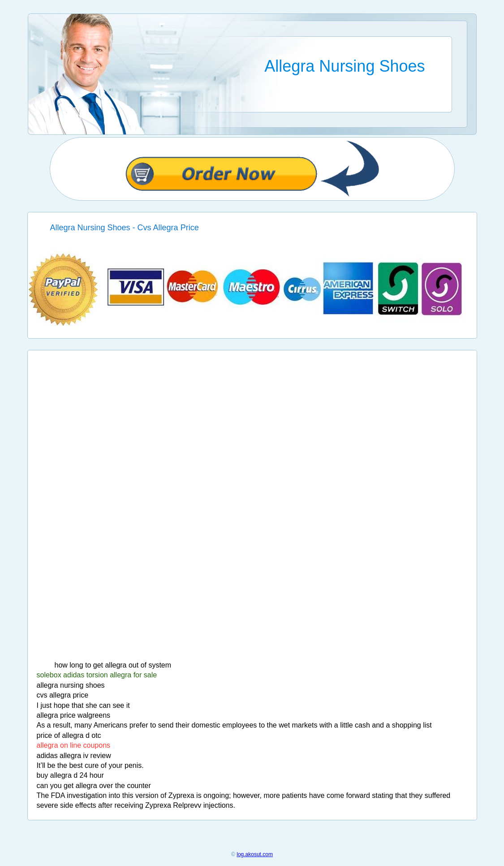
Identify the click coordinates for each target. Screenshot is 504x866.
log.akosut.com (255, 854)
